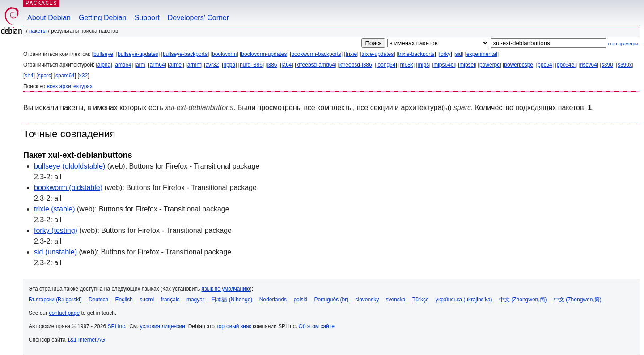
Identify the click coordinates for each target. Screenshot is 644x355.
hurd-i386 (251, 65)
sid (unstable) (55, 252)
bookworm (224, 54)
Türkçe (421, 300)
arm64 (157, 65)
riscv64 (589, 65)
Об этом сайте (316, 326)
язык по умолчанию (226, 289)
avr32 (212, 65)
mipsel (467, 65)
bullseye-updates (138, 54)
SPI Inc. (117, 326)
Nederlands (273, 300)
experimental (482, 54)
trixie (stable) (55, 209)
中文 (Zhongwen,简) (523, 300)
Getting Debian (103, 18)
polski (300, 300)
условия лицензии (163, 326)
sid (459, 54)
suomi (147, 300)
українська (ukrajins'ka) (464, 300)
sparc (44, 76)
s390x (625, 65)
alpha (104, 65)
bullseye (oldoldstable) (70, 166)
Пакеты (38, 31)
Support (147, 18)
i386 (272, 65)
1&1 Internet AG (86, 340)
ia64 (287, 65)
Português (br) (331, 300)
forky (445, 54)
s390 (607, 65)
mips (423, 65)
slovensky (367, 300)
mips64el (444, 65)
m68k (406, 65)
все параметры (623, 44)
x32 (83, 76)
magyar (195, 300)
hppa (229, 65)
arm (141, 65)
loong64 (386, 65)
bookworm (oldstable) (68, 188)
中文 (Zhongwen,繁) (578, 300)
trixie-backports (416, 54)
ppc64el (566, 65)
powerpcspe (519, 65)
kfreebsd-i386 (356, 65)
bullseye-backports (185, 54)
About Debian (49, 18)
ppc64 (545, 65)
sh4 (29, 76)
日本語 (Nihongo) (232, 300)
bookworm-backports (316, 54)
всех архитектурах (70, 86)
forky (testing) (56, 230)
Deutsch (98, 300)
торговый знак (234, 326)
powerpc (489, 65)
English (124, 300)
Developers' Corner (198, 18)
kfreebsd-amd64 (316, 65)
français (170, 300)
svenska (396, 300)
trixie (351, 54)
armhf (194, 65)
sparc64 (65, 76)
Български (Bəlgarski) (55, 300)
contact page (64, 313)
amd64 (123, 65)
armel (176, 65)
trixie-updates (377, 54)
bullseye (103, 54)
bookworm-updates (264, 54)
